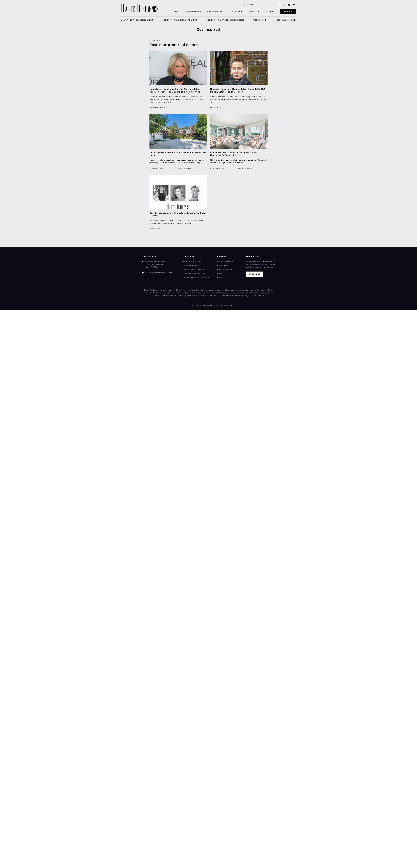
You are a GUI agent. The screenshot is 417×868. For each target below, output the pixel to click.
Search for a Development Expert (180, 20)
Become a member (286, 20)
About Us (266, 12)
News (172, 12)
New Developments (212, 12)
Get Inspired (260, 20)
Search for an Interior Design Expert (225, 20)
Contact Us (250, 12)
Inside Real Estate (189, 12)
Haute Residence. (208, 306)
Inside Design (233, 12)
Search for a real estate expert (137, 20)
